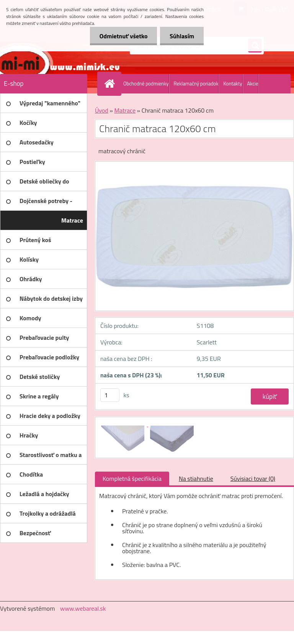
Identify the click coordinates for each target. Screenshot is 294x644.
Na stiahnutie (196, 478)
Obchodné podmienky (146, 84)
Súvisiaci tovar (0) (253, 478)
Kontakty (233, 84)
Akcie (253, 84)
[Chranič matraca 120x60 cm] (124, 424)
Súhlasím (182, 36)
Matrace (125, 110)
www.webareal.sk (83, 608)
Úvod (102, 110)
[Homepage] (111, 84)
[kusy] (110, 395)
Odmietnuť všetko (123, 36)
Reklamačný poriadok (196, 84)
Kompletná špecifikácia (132, 478)
